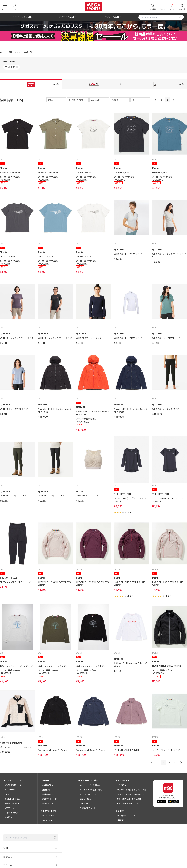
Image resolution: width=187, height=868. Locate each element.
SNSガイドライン (145, 858)
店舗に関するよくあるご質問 (129, 799)
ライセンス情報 (124, 825)
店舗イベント (48, 803)
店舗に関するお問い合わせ (128, 803)
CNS (7, 794)
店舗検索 (46, 790)
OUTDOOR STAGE (50, 825)
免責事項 (131, 858)
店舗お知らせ (48, 794)
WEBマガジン (11, 808)
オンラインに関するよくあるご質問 (132, 790)
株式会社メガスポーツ (126, 816)
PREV (156, 100)
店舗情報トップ (49, 785)
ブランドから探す (113, 17)
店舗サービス (85, 799)
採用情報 (121, 820)
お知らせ (9, 817)
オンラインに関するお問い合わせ (131, 794)
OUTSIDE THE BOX (13, 799)
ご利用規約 (40, 858)
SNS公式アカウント (88, 808)
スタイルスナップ (12, 813)
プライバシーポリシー (90, 858)
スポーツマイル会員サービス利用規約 (62, 858)
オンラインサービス (88, 794)
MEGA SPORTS (11, 790)
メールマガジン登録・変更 (91, 790)
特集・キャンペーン (13, 803)
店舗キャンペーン (50, 799)
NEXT (185, 100)
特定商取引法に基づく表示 (113, 858)
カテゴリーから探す (23, 17)
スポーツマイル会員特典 (90, 785)
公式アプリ (84, 803)
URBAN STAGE (48, 820)
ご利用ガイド (123, 785)
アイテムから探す (68, 17)
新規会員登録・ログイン (15, 785)
